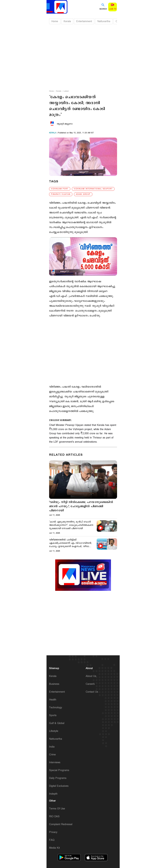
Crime (52, 755)
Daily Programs (58, 778)
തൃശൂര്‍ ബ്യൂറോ (65, 124)
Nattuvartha (104, 21)
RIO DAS (54, 816)
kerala (53, 133)
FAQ (52, 840)
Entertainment (84, 21)
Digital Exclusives (59, 786)
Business (54, 684)
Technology (56, 708)
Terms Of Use (57, 809)
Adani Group (83, 194)
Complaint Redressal (61, 824)
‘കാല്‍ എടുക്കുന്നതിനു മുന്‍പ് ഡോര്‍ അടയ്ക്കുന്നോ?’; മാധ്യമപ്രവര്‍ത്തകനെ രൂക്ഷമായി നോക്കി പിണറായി (71, 525)
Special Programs (59, 770)
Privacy (53, 832)
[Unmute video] (83, 575)
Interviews (55, 762)
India (52, 747)
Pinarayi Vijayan (61, 194)
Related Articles (66, 455)
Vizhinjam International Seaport (93, 189)
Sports (53, 715)
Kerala (67, 21)
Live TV (113, 9)
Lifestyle (54, 731)
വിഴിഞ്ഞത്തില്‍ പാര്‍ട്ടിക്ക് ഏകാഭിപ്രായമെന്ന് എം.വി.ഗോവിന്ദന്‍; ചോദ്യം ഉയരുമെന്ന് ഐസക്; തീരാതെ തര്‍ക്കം (71, 543)
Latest (66, 91)
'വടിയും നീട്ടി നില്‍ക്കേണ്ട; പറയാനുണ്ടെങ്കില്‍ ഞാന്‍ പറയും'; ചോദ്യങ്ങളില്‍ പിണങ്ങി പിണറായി (81, 506)
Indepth (53, 794)
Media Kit (54, 848)
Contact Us (92, 692)
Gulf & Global (57, 723)
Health (53, 700)
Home (55, 21)
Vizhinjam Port (60, 189)
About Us (91, 676)
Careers (90, 684)
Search (103, 9)
